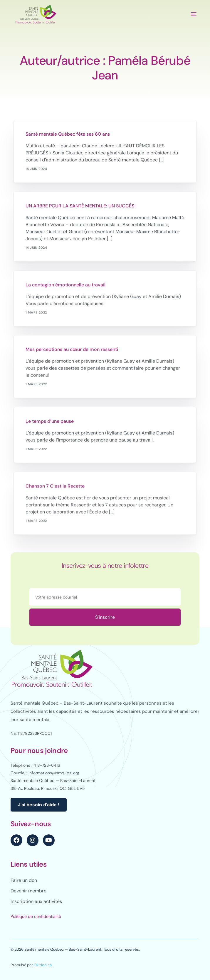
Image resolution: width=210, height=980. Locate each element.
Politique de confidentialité (36, 916)
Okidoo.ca (43, 965)
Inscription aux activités (36, 901)
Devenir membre (28, 891)
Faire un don (24, 880)
